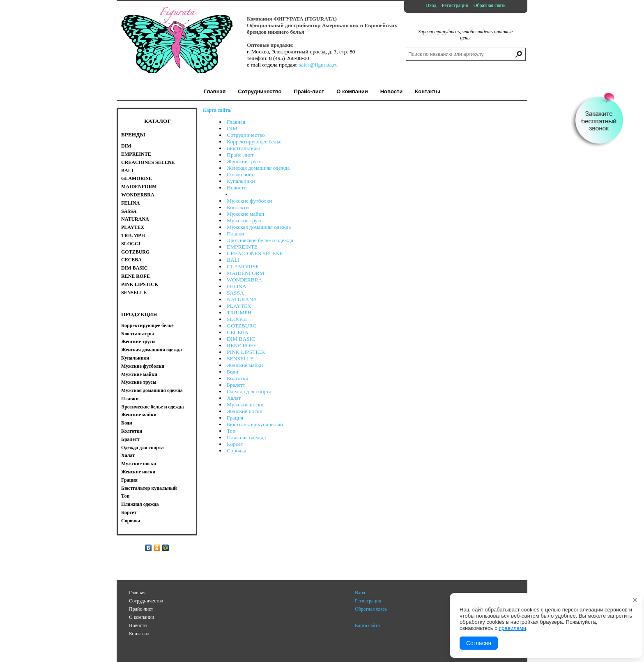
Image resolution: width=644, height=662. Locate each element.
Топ (231, 431)
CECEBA (238, 332)
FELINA (236, 286)
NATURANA (242, 299)
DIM (232, 128)
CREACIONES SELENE (255, 253)
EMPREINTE (242, 247)
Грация (235, 418)
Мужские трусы (245, 220)
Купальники (241, 181)
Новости (237, 188)
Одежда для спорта (249, 391)
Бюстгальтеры (243, 148)
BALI (233, 260)
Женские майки (245, 365)
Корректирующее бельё (254, 142)
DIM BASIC (241, 339)
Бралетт (236, 385)
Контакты (238, 207)
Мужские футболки (249, 201)
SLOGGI (237, 319)
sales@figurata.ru (318, 65)
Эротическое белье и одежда (260, 240)
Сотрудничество (246, 135)
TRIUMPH (239, 313)
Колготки (237, 378)
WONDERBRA (244, 280)
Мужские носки (245, 405)
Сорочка (236, 451)
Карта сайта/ (217, 110)
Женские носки (245, 411)
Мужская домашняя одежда (259, 227)
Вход (431, 5)
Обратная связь (490, 5)
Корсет (235, 444)
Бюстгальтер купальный (255, 424)
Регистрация (455, 5)
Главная (236, 122)
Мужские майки (245, 214)
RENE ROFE (241, 345)
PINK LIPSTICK (246, 352)
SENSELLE (240, 359)
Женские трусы (245, 161)
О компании (241, 174)
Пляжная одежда (246, 437)
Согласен (479, 643)
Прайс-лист (240, 155)
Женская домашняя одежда (258, 168)
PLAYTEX (239, 306)
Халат (234, 398)
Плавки (235, 234)
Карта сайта (367, 625)
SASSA (235, 293)
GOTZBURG (242, 326)
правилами (512, 628)
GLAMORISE (243, 266)
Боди (232, 372)
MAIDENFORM (245, 273)
